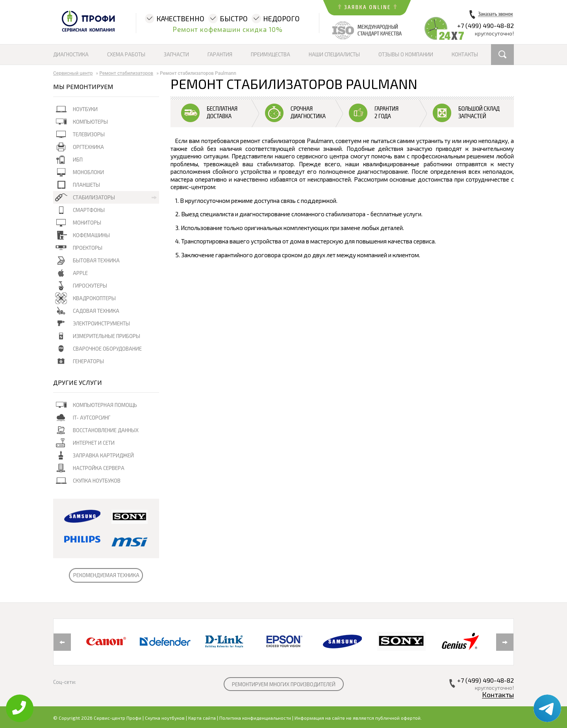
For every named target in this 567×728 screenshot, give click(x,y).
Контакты (465, 54)
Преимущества (271, 54)
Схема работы (126, 54)
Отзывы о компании (406, 54)
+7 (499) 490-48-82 (485, 25)
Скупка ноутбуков (165, 718)
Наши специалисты (334, 54)
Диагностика (71, 54)
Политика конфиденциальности (255, 718)
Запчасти (176, 54)
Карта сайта (202, 718)
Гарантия (220, 54)
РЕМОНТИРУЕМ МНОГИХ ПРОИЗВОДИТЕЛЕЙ (284, 684)
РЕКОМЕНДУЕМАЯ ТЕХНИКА (106, 575)
